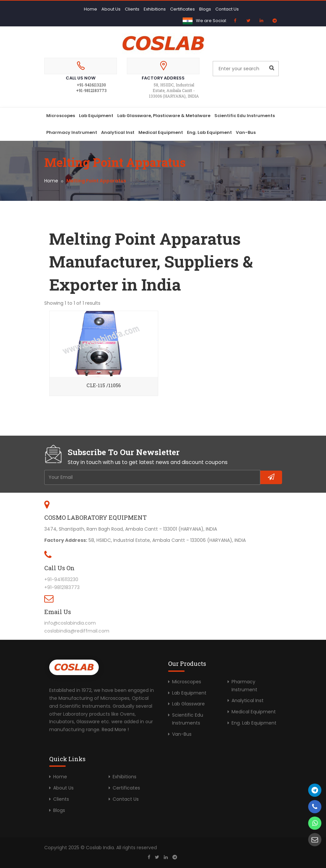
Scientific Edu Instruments (245, 116)
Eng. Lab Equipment (209, 132)
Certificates (182, 9)
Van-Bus (246, 132)
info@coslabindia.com (70, 623)
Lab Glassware (188, 704)
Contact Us (227, 9)
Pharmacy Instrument (72, 132)
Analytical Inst (118, 132)
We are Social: (211, 21)
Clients (132, 9)
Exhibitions (155, 9)
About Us (111, 9)
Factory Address (163, 78)
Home (91, 9)
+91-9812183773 (91, 90)
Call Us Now (81, 78)
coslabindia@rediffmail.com (77, 631)
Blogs (205, 9)
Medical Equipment (161, 132)
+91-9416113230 (91, 85)
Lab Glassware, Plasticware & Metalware (164, 116)
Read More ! (115, 729)
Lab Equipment (96, 116)
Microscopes (61, 116)
